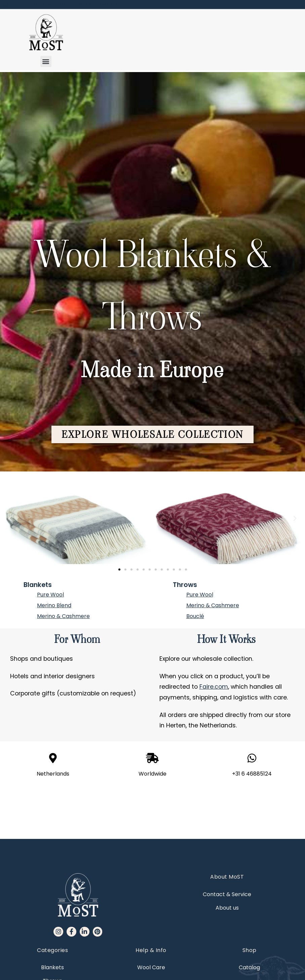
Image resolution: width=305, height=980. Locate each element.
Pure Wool (50, 595)
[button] (46, 61)
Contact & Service (227, 846)
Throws (185, 585)
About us (227, 860)
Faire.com (214, 687)
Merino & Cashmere (63, 616)
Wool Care (151, 920)
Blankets (38, 585)
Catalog (249, 920)
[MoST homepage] (46, 32)
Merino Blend (54, 605)
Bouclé (195, 616)
